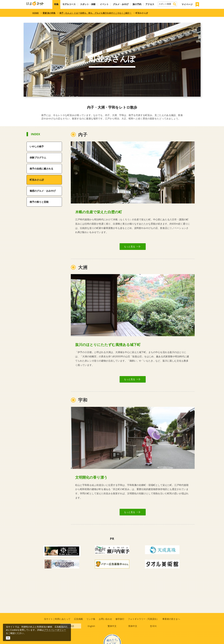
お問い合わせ (105, 619)
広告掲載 (78, 619)
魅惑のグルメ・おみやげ (43, 191)
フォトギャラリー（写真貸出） (144, 619)
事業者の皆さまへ (172, 619)
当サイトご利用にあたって (57, 619)
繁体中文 (112, 626)
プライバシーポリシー (55, 630)
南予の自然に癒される (41, 169)
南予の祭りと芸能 (39, 202)
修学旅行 (120, 619)
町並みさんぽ (37, 180)
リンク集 (91, 619)
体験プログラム (38, 158)
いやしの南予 (37, 146)
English (91, 626)
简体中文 (133, 626)
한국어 (153, 626)
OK (8, 638)
